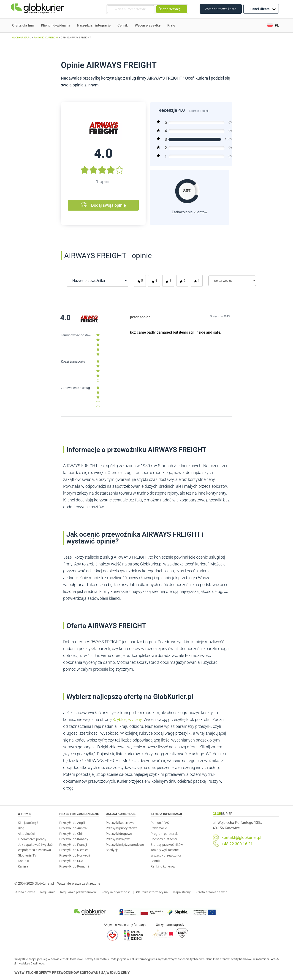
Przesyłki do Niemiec (74, 850)
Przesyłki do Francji (73, 845)
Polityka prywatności (116, 892)
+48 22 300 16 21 (237, 844)
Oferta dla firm (23, 25)
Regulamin (48, 892)
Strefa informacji (166, 814)
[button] (273, 25)
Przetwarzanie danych (211, 892)
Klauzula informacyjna (152, 892)
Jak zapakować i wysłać (35, 845)
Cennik (123, 25)
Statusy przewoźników (167, 845)
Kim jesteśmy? (28, 823)
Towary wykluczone (165, 850)
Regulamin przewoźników (78, 892)
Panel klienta (263, 9)
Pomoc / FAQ (160, 823)
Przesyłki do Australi (74, 828)
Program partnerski (164, 834)
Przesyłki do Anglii (72, 823)
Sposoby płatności (164, 839)
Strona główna (25, 892)
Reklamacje (159, 828)
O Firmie (24, 814)
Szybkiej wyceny (127, 719)
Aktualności (26, 834)
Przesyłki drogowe (119, 834)
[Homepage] (38, 9)
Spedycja (112, 850)
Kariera (23, 866)
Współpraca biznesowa (34, 850)
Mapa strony (182, 892)
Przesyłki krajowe (118, 839)
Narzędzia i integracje (94, 25)
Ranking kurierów (163, 866)
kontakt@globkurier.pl (241, 838)
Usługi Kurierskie (121, 814)
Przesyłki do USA (71, 861)
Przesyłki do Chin (71, 834)
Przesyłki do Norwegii (75, 855)
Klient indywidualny (56, 25)
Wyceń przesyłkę (148, 25)
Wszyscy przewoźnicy (166, 855)
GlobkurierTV (27, 855)
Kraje (171, 25)
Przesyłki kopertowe (120, 823)
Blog (21, 828)
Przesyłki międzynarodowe (125, 845)
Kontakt (24, 861)
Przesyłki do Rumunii (74, 866)
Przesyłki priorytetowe (122, 828)
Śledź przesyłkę (172, 9)
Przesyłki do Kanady (74, 839)
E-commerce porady (32, 839)
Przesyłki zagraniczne (79, 814)
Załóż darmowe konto (221, 9)
